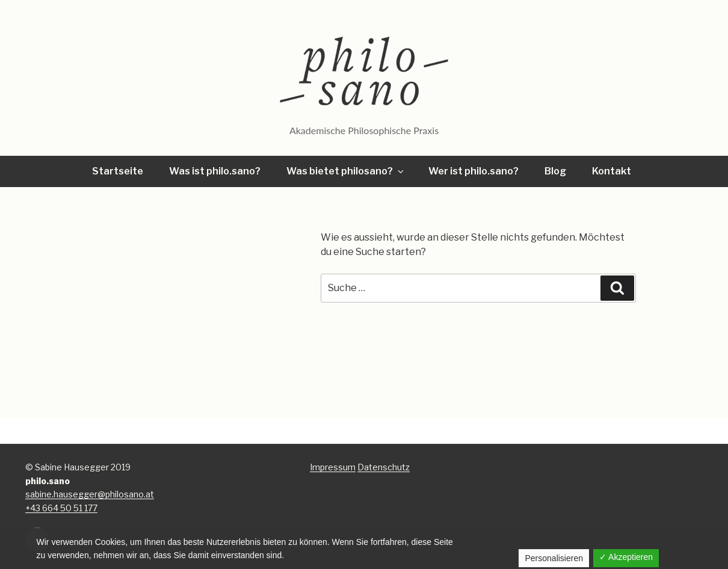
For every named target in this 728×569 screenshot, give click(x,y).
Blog (555, 171)
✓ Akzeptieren (626, 557)
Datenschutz (384, 467)
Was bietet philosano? (346, 171)
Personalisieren (554, 558)
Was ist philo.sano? (215, 171)
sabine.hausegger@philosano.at (90, 494)
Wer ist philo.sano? (474, 171)
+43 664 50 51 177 (61, 508)
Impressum (333, 467)
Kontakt (612, 171)
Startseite (118, 171)
